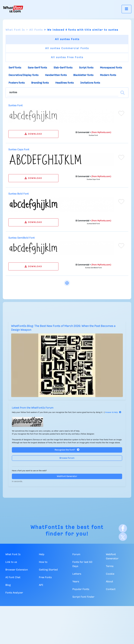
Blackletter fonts (83, 75)
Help (42, 554)
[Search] (122, 93)
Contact (111, 589)
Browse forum (67, 458)
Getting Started (48, 570)
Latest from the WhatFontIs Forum (33, 408)
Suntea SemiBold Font (22, 238)
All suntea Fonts (67, 39)
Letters (77, 574)
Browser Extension (17, 570)
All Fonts (36, 30)
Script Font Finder (83, 597)
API (41, 585)
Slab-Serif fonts (63, 68)
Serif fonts (15, 68)
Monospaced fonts (111, 68)
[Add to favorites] (121, 113)
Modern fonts (108, 75)
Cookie (110, 574)
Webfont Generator (67, 476)
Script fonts (86, 68)
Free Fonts (45, 577)
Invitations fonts (90, 83)
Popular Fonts (81, 589)
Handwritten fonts (56, 75)
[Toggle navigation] (126, 9)
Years (76, 582)
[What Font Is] (13, 9)
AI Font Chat (13, 577)
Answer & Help (113, 412)
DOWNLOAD (33, 134)
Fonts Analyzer (14, 593)
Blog (8, 585)
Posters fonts (17, 83)
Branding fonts (40, 83)
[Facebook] (123, 528)
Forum (76, 554)
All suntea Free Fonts (67, 57)
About (109, 582)
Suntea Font (16, 106)
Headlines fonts (64, 83)
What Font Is (15, 30)
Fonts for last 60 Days (82, 564)
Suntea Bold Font (19, 194)
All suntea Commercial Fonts (67, 48)
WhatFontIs (47, 527)
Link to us (11, 562)
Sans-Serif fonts (37, 68)
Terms (110, 566)
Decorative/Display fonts (23, 75)
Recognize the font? (67, 450)
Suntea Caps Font (19, 150)
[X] (123, 537)
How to (43, 562)
